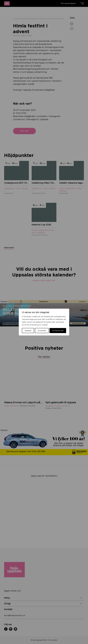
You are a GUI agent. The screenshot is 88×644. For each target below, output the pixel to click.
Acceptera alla (58, 331)
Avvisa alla (42, 331)
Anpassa (28, 331)
